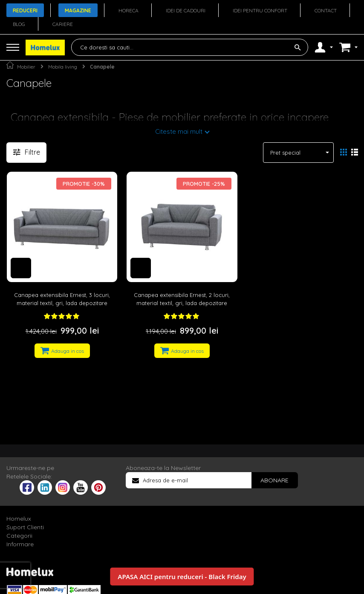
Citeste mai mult (179, 131)
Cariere (63, 24)
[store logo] (45, 48)
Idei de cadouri (186, 10)
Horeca (129, 10)
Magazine (78, 10)
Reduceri (25, 10)
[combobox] (190, 47)
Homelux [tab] (19, 519)
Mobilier (26, 67)
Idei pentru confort (260, 10)
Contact (326, 10)
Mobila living (63, 67)
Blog (19, 24)
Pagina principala (10, 65)
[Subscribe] (274, 480)
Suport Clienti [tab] (25, 527)
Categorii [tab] (19, 536)
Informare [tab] (20, 544)
